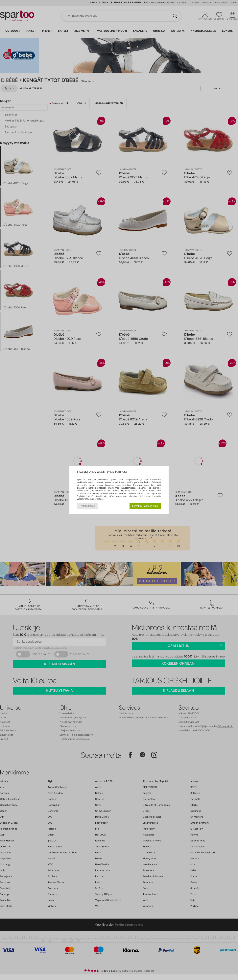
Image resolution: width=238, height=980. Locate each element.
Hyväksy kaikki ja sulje (145, 506)
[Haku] (175, 16)
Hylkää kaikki (87, 506)
